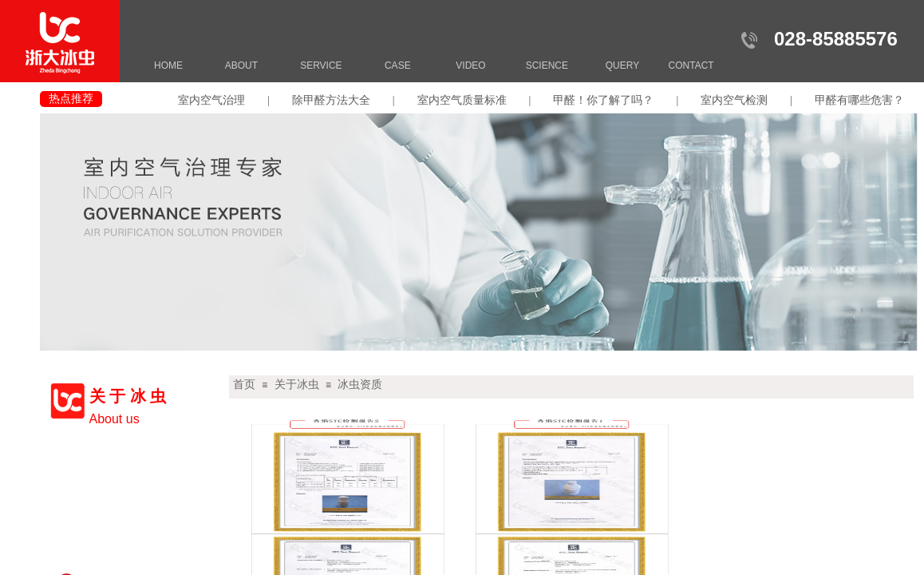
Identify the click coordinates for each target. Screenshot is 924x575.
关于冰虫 (297, 385)
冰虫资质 (360, 385)
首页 (244, 385)
